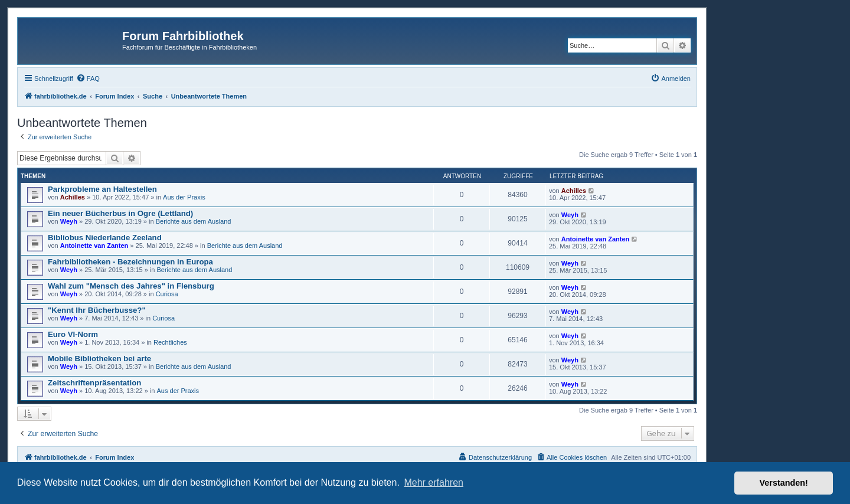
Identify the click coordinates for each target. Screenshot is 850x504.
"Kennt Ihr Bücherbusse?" (97, 310)
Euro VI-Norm (73, 334)
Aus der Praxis (184, 197)
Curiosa (167, 294)
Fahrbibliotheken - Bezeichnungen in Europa (130, 262)
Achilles (73, 197)
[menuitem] (88, 78)
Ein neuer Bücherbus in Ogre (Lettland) (120, 213)
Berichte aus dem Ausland (194, 221)
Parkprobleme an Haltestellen (102, 189)
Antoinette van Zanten (94, 246)
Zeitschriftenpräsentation (94, 383)
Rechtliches (170, 342)
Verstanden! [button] (784, 483)
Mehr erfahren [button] (434, 482)
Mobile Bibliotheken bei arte (99, 359)
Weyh (69, 221)
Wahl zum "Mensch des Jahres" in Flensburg (131, 286)
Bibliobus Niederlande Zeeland (105, 238)
